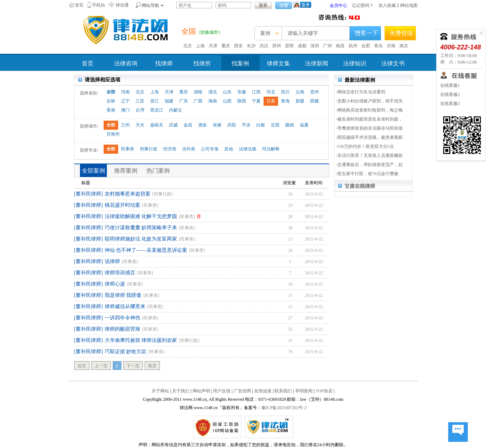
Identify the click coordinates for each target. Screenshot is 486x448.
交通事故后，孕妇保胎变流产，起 (370, 165)
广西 (198, 101)
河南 (125, 92)
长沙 (251, 46)
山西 (227, 101)
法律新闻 (317, 63)
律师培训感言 (120, 273)
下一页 (133, 366)
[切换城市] (210, 32)
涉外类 (189, 149)
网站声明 (201, 391)
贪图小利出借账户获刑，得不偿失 (370, 101)
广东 (184, 101)
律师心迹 (115, 284)
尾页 (152, 366)
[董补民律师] (89, 194)
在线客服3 (450, 104)
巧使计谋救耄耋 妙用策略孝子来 (141, 228)
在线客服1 (450, 85)
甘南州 (113, 134)
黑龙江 (157, 110)
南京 (404, 46)
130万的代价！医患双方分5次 (366, 146)
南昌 (340, 46)
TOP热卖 (324, 391)
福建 (169, 101)
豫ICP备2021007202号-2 (284, 408)
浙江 (154, 101)
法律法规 (248, 149)
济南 (391, 46)
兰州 (125, 125)
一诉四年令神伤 (122, 318)
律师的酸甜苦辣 (122, 329)
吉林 (111, 101)
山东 (227, 92)
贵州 (314, 92)
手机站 (99, 5)
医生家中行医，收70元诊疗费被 (368, 174)
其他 (229, 149)
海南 (213, 101)
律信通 (122, 5)
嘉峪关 (157, 125)
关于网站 (160, 391)
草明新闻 (304, 391)
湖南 (198, 92)
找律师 (164, 63)
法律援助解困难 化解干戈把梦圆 (141, 216)
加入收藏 (387, 5)
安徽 (242, 92)
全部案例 (93, 171)
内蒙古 (176, 110)
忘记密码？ (363, 5)
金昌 (188, 125)
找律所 (202, 63)
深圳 (315, 46)
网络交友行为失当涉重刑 (361, 92)
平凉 (246, 125)
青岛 (378, 46)
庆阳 (232, 125)
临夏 (304, 125)
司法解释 (271, 149)
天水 (140, 125)
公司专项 (210, 149)
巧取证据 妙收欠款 (126, 352)
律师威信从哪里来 (125, 306)
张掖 (217, 125)
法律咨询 (126, 63)
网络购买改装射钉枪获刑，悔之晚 (370, 110)
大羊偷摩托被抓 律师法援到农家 (141, 340)
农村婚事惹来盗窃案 (128, 194)
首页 (79, 5)
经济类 (170, 149)
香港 (111, 110)
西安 (238, 46)
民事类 (128, 149)
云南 (300, 92)
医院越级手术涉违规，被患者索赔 (370, 137)
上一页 (101, 366)
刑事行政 (149, 149)
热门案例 (158, 171)
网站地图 (409, 5)
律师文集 (278, 63)
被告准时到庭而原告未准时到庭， (370, 119)
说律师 (112, 261)
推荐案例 (126, 171)
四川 (285, 92)
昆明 (289, 46)
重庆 (226, 46)
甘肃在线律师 (360, 186)
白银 (261, 125)
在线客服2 (450, 94)
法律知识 (355, 63)
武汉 (264, 46)
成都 (302, 46)
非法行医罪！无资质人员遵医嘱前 (370, 156)
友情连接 (263, 391)
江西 (256, 92)
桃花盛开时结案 (122, 205)
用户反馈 (222, 391)
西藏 (314, 101)
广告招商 (242, 391)
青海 (285, 101)
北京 (188, 46)
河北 (271, 92)
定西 (275, 125)
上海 (200, 46)
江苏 (140, 101)
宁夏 (256, 101)
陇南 (290, 125)
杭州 (353, 46)
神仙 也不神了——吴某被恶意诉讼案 (146, 250)
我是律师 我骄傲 (123, 295)
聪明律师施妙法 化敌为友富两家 (141, 239)
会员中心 (338, 5)
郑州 (277, 46)
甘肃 (271, 101)
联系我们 (283, 391)
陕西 (242, 101)
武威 (173, 125)
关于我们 (181, 391)
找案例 (240, 63)
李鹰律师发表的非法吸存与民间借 (370, 128)
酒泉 (202, 125)
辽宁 (125, 101)
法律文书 (393, 63)
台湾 (140, 110)
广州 (328, 46)
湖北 (213, 92)
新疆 (300, 101)
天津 (213, 46)
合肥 (366, 46)
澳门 (125, 110)
